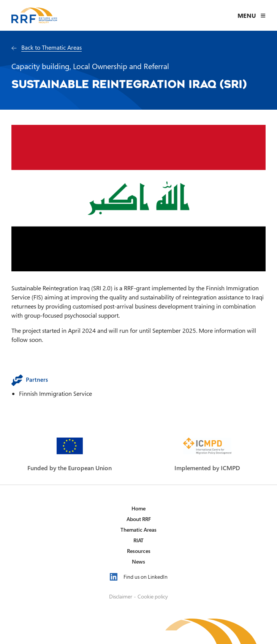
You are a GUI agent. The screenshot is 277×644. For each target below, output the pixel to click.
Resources (139, 551)
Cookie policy (153, 596)
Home (138, 508)
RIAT (138, 540)
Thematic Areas (138, 530)
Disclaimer (121, 596)
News (138, 561)
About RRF (139, 519)
